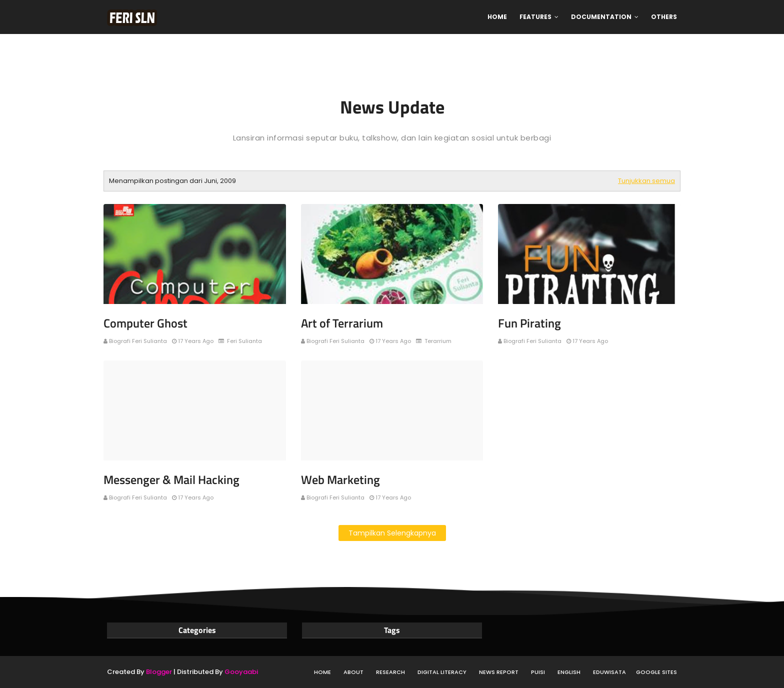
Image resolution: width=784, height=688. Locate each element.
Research (390, 672)
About (353, 672)
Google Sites (656, 672)
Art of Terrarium (342, 323)
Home (322, 672)
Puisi (538, 672)
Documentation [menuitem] (601, 17)
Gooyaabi (241, 672)
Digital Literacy (442, 672)
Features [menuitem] (535, 17)
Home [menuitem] (497, 17)
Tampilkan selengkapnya (392, 533)
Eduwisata (609, 672)
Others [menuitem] (664, 17)
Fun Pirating (529, 323)
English (569, 672)
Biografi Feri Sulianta (138, 341)
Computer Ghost (145, 323)
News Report (499, 672)
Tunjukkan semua (646, 181)
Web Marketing (340, 479)
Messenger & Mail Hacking (171, 479)
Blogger (159, 672)
